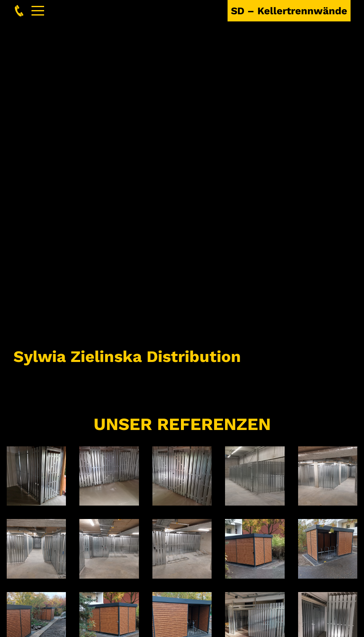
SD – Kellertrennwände (289, 11)
